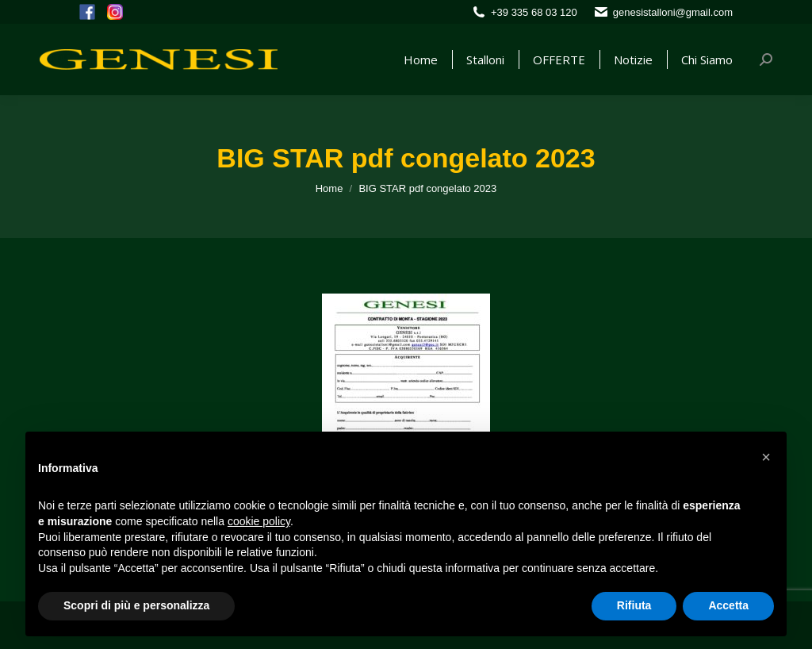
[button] (766, 457)
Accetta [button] (728, 605)
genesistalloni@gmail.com (673, 12)
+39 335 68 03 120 (534, 12)
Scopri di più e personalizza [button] (136, 605)
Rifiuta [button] (634, 605)
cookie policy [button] (259, 521)
